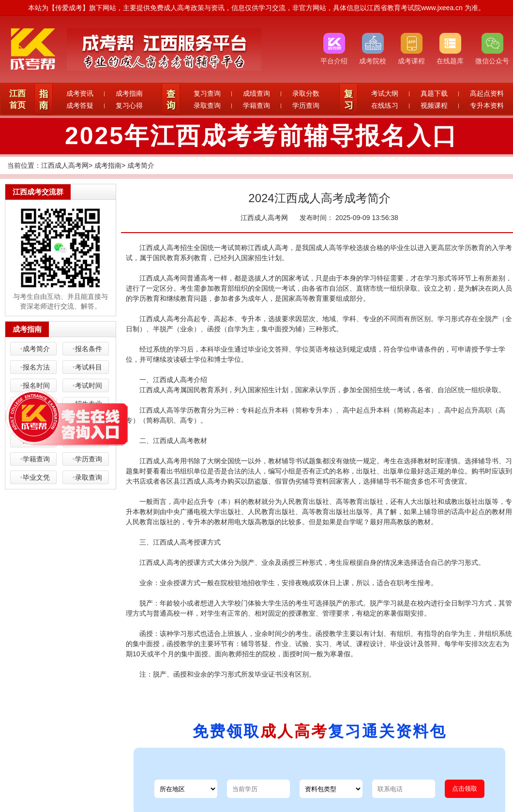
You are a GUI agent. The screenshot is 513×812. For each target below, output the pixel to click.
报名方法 (36, 367)
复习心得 (129, 105)
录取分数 (306, 93)
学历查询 (306, 105)
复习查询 (207, 93)
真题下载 (434, 93)
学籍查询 (256, 105)
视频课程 (434, 105)
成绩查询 (256, 93)
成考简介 (141, 165)
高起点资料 (487, 93)
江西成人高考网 (65, 165)
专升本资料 (487, 105)
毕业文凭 (36, 477)
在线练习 (385, 105)
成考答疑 (80, 105)
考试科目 (89, 367)
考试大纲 (385, 93)
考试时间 (89, 385)
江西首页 (17, 99)
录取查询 (207, 105)
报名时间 (36, 385)
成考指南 (129, 93)
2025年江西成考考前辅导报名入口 (261, 136)
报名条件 (89, 349)
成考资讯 (80, 93)
